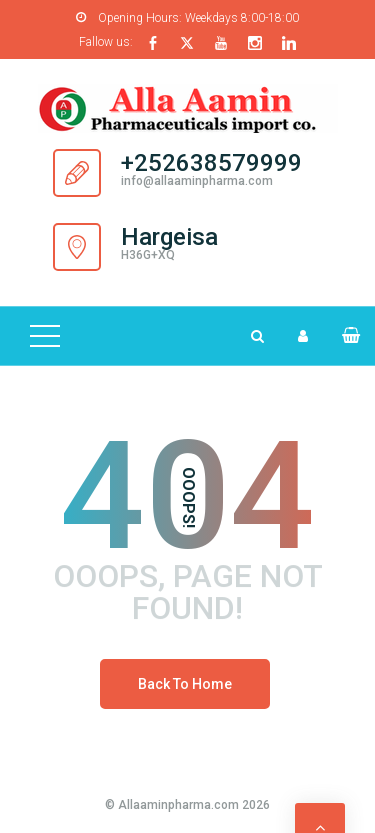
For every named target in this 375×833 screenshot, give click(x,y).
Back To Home (185, 684)
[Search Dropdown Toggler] (257, 336)
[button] (342, 335)
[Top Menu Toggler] (45, 336)
